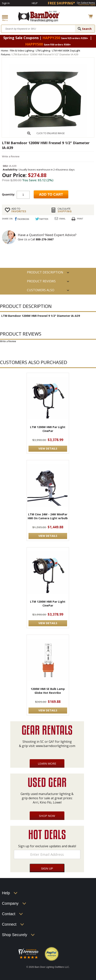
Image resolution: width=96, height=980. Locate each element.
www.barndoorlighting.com (56, 746)
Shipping (74, 210)
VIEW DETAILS (48, 448)
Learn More (47, 763)
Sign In (6, 3)
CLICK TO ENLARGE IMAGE (51, 133)
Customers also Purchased (41, 291)
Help (35, 3)
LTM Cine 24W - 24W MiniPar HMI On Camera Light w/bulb (48, 516)
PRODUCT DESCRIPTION (45, 272)
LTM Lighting (43, 51)
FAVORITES (28, 210)
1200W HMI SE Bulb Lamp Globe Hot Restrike (48, 691)
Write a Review (11, 156)
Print (80, 219)
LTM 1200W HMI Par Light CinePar (48, 429)
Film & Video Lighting (22, 51)
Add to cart (51, 194)
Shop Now (47, 816)
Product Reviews (41, 281)
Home (4, 51)
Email (62, 219)
